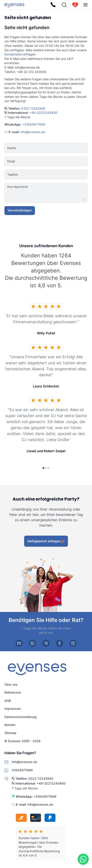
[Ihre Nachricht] (59, 193)
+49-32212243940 (43, 113)
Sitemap (10, 733)
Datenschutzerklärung (21, 717)
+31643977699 (34, 124)
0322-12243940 (33, 108)
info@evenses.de (33, 132)
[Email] (59, 161)
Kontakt (10, 725)
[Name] (59, 148)
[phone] (46, 643)
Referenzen (13, 693)
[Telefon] (59, 175)
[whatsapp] (33, 643)
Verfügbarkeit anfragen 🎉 (46, 541)
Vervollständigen (20, 210)
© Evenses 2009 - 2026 (22, 741)
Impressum (13, 709)
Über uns (11, 684)
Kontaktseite (13, 54)
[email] (19, 643)
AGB (8, 701)
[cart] (75, 5)
